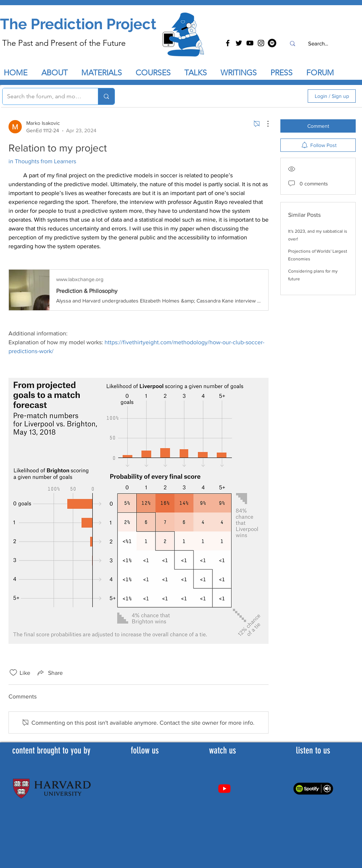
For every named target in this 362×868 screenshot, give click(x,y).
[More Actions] (264, 124)
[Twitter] (239, 43)
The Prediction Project (78, 24)
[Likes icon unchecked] (13, 673)
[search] (263, 96)
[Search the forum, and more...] (45, 96)
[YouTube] (250, 43)
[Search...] (318, 43)
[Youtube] (224, 788)
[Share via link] (49, 673)
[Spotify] (272, 43)
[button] (199, 73)
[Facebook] (228, 43)
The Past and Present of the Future (64, 43)
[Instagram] (261, 43)
